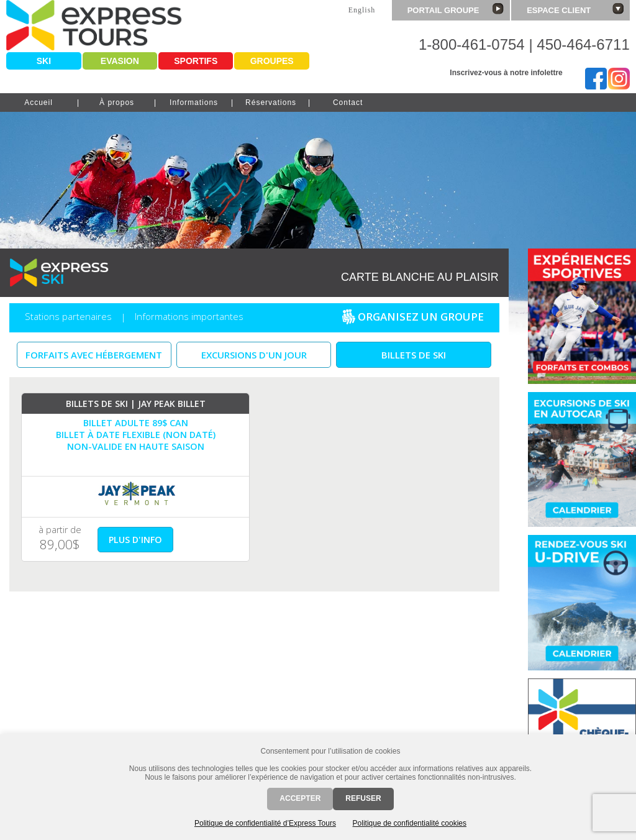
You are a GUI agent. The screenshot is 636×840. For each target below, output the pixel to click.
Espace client (575, 9)
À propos (117, 103)
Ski (44, 61)
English (362, 10)
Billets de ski (414, 355)
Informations (194, 103)
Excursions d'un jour (254, 355)
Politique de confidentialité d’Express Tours (265, 823)
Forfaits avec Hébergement (94, 355)
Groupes (272, 61)
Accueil (39, 103)
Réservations (271, 103)
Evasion (120, 61)
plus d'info (135, 540)
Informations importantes (189, 316)
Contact (348, 103)
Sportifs (196, 61)
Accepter (300, 798)
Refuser (363, 798)
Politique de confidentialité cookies (410, 823)
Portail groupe (456, 9)
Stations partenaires (68, 316)
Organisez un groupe (412, 319)
